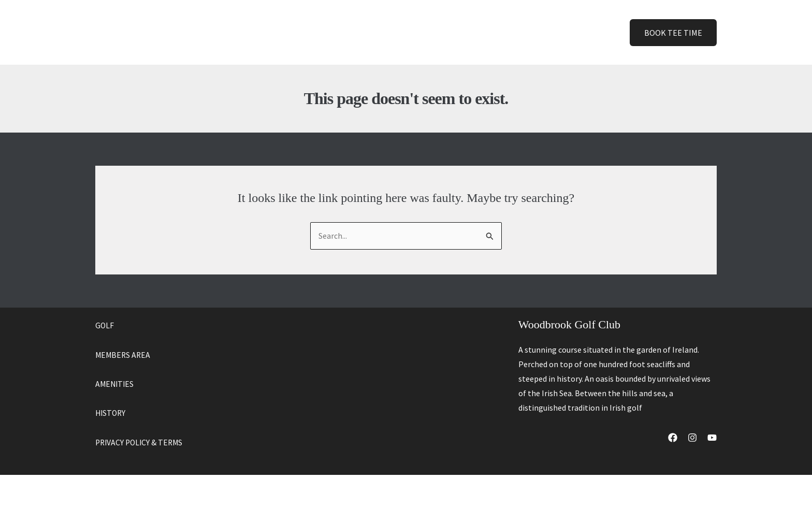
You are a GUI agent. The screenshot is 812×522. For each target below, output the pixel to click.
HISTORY (111, 413)
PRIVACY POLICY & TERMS (141, 442)
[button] (352, 32)
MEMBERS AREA (124, 355)
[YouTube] (712, 438)
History (450, 32)
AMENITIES (115, 384)
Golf (344, 32)
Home (304, 32)
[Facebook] (673, 438)
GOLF (105, 326)
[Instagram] (692, 438)
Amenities (397, 32)
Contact (499, 32)
